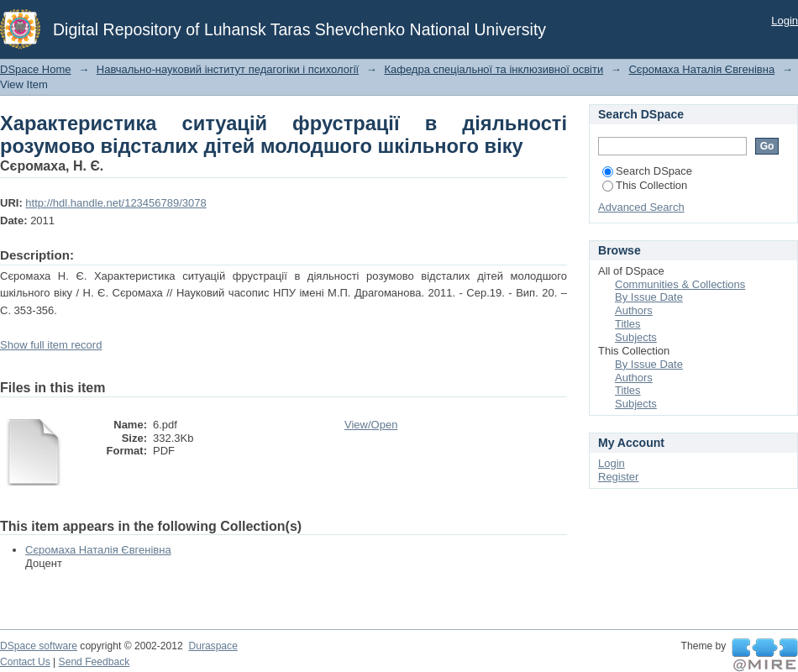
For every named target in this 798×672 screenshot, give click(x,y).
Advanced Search (641, 207)
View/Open (371, 425)
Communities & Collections (680, 284)
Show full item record (51, 345)
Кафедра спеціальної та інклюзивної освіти (493, 69)
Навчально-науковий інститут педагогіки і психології (228, 69)
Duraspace (213, 646)
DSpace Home (36, 69)
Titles (628, 324)
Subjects (636, 337)
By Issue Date (649, 297)
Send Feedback (94, 662)
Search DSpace (647, 171)
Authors (634, 310)
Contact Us (25, 662)
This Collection (645, 185)
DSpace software (39, 646)
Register (618, 477)
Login (785, 21)
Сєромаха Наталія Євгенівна (701, 69)
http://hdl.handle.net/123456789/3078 (115, 203)
